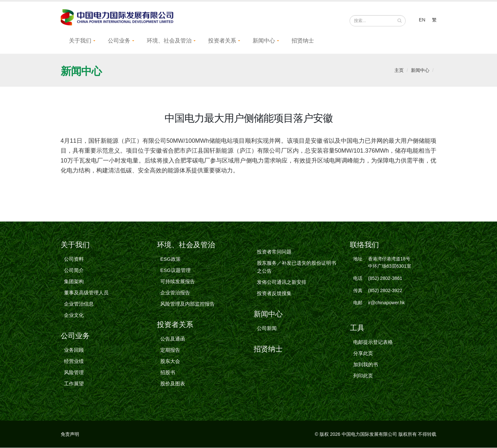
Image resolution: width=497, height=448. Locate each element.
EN (422, 20)
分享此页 (363, 354)
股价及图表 (173, 384)
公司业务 (119, 41)
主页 (399, 71)
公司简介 (74, 270)
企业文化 (74, 315)
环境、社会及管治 (169, 41)
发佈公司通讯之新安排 (282, 282)
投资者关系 (222, 41)
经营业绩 (74, 361)
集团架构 (74, 282)
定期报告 (170, 350)
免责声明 (70, 434)
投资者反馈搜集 (274, 294)
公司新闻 (267, 329)
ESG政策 (171, 259)
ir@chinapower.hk (387, 303)
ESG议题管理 (175, 270)
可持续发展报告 (178, 282)
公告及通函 (173, 339)
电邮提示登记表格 (373, 342)
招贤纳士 (303, 41)
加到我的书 (366, 365)
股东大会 (170, 361)
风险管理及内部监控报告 (187, 304)
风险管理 (74, 373)
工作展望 (74, 384)
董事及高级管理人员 (86, 293)
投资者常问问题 (274, 252)
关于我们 (80, 41)
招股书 (168, 373)
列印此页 (363, 376)
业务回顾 (74, 350)
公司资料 (74, 259)
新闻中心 (264, 41)
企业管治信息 (79, 304)
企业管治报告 (175, 293)
